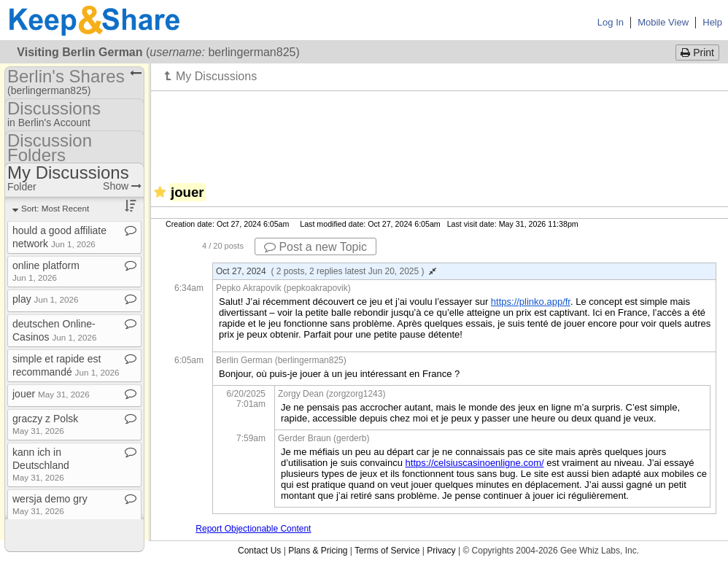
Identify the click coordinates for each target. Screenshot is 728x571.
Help (712, 22)
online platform (46, 271)
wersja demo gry (50, 504)
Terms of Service (387, 551)
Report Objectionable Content (253, 529)
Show (122, 186)
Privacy (441, 551)
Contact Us (259, 551)
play (46, 299)
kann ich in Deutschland (41, 464)
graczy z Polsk (45, 424)
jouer (51, 394)
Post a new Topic (315, 247)
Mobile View (663, 22)
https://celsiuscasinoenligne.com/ (475, 463)
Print (697, 53)
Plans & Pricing (318, 551)
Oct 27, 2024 (326, 271)
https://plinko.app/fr (531, 302)
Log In (611, 22)
